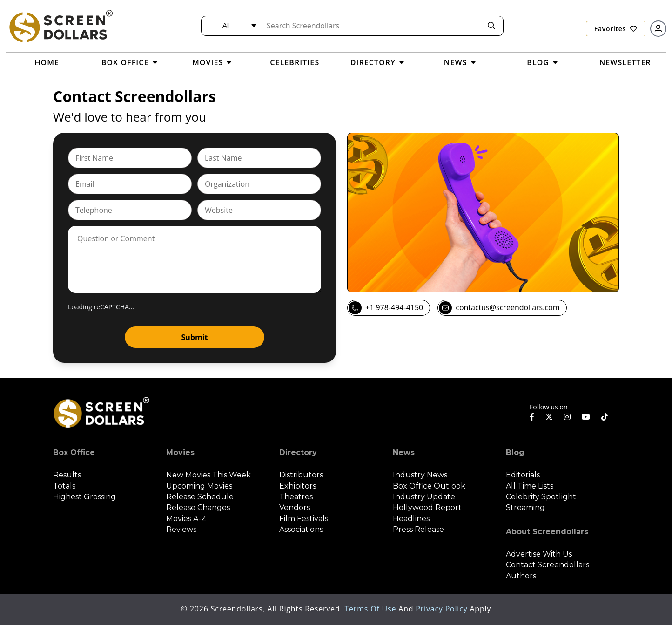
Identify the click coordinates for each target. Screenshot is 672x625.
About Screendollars (547, 532)
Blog (515, 452)
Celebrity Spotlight (541, 497)
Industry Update (424, 497)
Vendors (295, 507)
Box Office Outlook (429, 486)
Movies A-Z (186, 519)
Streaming (525, 507)
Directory (298, 452)
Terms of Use (371, 609)
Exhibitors (298, 486)
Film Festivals (304, 519)
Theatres (296, 497)
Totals (64, 486)
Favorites (616, 29)
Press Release (418, 529)
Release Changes (198, 507)
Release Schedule (200, 497)
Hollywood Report (427, 507)
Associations (301, 529)
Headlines (411, 519)
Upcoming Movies (199, 486)
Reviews (181, 529)
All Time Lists (530, 486)
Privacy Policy (443, 609)
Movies (180, 452)
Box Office (74, 452)
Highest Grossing (84, 497)
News (404, 452)
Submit (195, 337)
